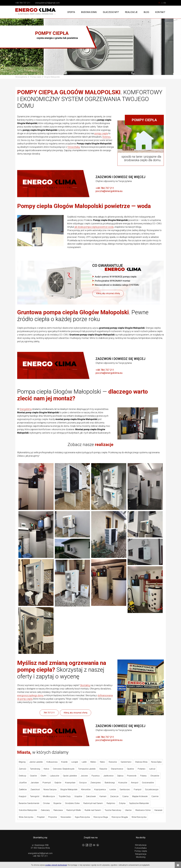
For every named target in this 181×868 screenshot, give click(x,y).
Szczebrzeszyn (152, 789)
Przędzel (41, 817)
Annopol (135, 783)
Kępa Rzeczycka (82, 817)
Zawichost (35, 789)
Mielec (93, 762)
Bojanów (57, 803)
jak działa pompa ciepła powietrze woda (94, 227)
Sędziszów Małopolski (139, 803)
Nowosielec (66, 817)
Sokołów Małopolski (28, 810)
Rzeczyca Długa (101, 817)
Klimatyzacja (141, 845)
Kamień (103, 796)
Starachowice (117, 769)
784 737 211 (49, 713)
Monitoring (141, 857)
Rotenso (106, 137)
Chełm (43, 776)
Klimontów (86, 789)
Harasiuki (158, 810)
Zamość (23, 769)
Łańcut (152, 769)
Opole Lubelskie (70, 776)
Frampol (138, 789)
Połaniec (142, 769)
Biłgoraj (22, 762)
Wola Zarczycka (26, 817)
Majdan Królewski (140, 796)
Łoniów (113, 789)
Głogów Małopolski (69, 789)
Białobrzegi (110, 783)
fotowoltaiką (74, 147)
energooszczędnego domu (30, 695)
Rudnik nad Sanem (93, 810)
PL (160, 3)
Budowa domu (89, 12)
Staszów (103, 769)
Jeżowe (84, 776)
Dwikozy (23, 776)
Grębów (58, 783)
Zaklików (23, 789)
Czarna (125, 796)
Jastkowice (108, 776)
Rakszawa (58, 810)
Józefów (23, 783)
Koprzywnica (100, 789)
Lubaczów (55, 776)
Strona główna (21, 77)
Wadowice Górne (143, 810)
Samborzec (125, 789)
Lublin (84, 762)
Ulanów (128, 810)
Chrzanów (155, 776)
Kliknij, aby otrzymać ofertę (108, 293)
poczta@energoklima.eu (109, 191)
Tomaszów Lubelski (87, 769)
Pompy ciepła (141, 851)
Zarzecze (114, 796)
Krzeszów (123, 783)
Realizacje (131, 12)
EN (165, 3)
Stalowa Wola (141, 762)
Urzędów (78, 796)
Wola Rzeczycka (139, 817)
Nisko (102, 762)
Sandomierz (126, 762)
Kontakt (160, 12)
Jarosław (35, 783)
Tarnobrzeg (35, 769)
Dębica (120, 776)
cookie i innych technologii (56, 865)
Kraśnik (64, 762)
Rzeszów (113, 762)
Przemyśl (47, 783)
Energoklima (26, 409)
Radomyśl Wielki (74, 810)
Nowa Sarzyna (50, 789)
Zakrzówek (91, 796)
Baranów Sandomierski (29, 803)
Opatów (130, 769)
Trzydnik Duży (65, 796)
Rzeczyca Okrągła (120, 817)
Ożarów (33, 776)
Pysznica (96, 776)
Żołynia (122, 803)
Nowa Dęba (156, 762)
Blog (146, 12)
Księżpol (23, 796)
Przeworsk (132, 776)
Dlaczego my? (111, 12)
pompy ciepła (101, 133)
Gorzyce (83, 783)
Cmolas (46, 803)
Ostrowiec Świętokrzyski (64, 769)
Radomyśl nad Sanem (93, 803)
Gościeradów (148, 783)
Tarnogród (35, 796)
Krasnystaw (70, 783)
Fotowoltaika (141, 848)
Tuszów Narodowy (113, 810)
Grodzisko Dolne (72, 803)
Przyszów (53, 817)
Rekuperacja (141, 854)
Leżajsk (75, 762)
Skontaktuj (85, 685)
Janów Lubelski (36, 762)
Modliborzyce (49, 796)
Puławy (143, 776)
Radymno (111, 803)
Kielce (46, 769)
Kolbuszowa (52, 762)
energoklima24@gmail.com (47, 3)
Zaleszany (45, 810)
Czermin (155, 796)
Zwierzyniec (96, 783)
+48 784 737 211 (23, 3)
